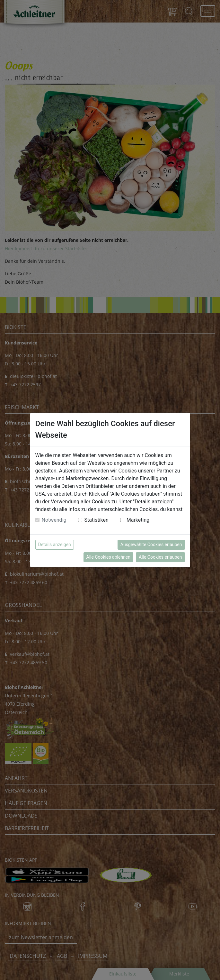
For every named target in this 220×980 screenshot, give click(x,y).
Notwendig (54, 520)
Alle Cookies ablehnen (108, 557)
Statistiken (97, 520)
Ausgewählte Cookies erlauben (151, 545)
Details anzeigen (55, 545)
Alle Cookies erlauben (160, 557)
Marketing (138, 520)
